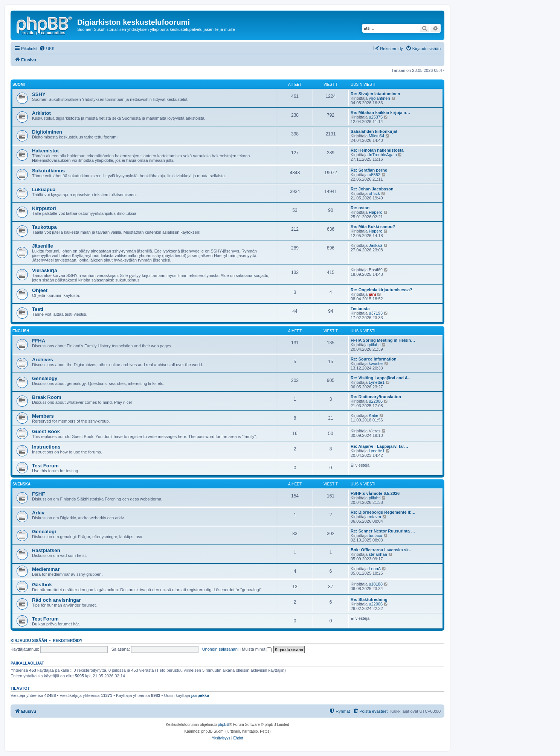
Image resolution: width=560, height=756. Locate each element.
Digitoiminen (47, 132)
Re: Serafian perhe (369, 170)
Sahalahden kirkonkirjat (374, 131)
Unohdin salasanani (220, 649)
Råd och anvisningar (56, 600)
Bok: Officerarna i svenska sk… (382, 550)
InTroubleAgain (383, 155)
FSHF (38, 494)
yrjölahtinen (379, 98)
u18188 (376, 584)
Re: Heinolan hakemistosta (377, 150)
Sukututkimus (48, 171)
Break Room (47, 397)
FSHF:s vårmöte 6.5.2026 (375, 493)
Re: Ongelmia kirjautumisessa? (381, 290)
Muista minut (256, 649)
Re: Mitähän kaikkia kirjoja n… (380, 113)
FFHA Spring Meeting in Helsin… (383, 340)
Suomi (19, 84)
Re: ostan (360, 208)
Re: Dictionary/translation (376, 397)
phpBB (224, 725)
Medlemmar (46, 569)
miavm (375, 517)
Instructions (46, 447)
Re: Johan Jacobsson (372, 189)
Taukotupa (44, 227)
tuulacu (375, 535)
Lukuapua (44, 189)
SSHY (39, 94)
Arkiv (38, 513)
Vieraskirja (45, 270)
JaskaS (375, 245)
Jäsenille (43, 246)
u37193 (376, 313)
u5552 (375, 175)
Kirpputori (44, 208)
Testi (38, 309)
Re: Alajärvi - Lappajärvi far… (379, 446)
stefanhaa (378, 554)
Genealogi (44, 532)
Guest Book (46, 431)
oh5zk (374, 193)
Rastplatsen (46, 550)
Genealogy (45, 378)
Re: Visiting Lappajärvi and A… (381, 378)
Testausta (360, 309)
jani (372, 294)
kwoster (376, 364)
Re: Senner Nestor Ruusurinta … (383, 531)
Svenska (21, 484)
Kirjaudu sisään (29, 640)
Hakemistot (45, 151)
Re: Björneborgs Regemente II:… (383, 512)
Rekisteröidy (68, 640)
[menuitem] (47, 49)
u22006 (376, 401)
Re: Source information (374, 359)
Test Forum (45, 466)
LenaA (375, 569)
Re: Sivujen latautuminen (375, 94)
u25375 (376, 117)
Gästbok (42, 585)
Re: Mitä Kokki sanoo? (373, 227)
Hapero (375, 212)
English (21, 331)
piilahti (375, 345)
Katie (373, 415)
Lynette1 (377, 382)
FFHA (39, 341)
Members (43, 416)
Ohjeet (40, 290)
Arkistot (41, 113)
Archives (43, 360)
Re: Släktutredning (369, 599)
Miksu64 (376, 136)
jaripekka (200, 695)
